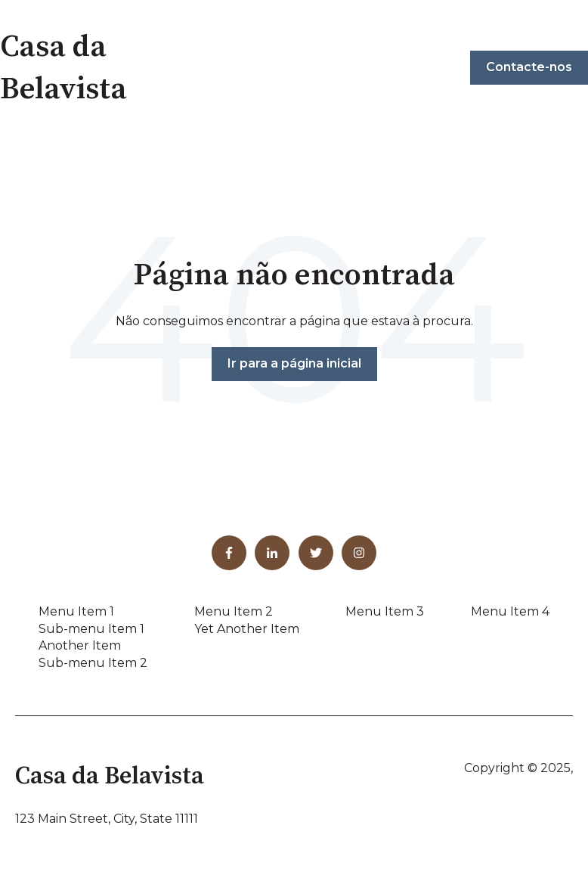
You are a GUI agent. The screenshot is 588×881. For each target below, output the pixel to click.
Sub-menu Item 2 (93, 663)
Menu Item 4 (510, 611)
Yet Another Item (247, 629)
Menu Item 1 (76, 611)
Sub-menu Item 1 (91, 629)
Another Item (80, 645)
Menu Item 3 (385, 611)
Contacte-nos (529, 67)
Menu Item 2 (234, 611)
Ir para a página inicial (294, 363)
